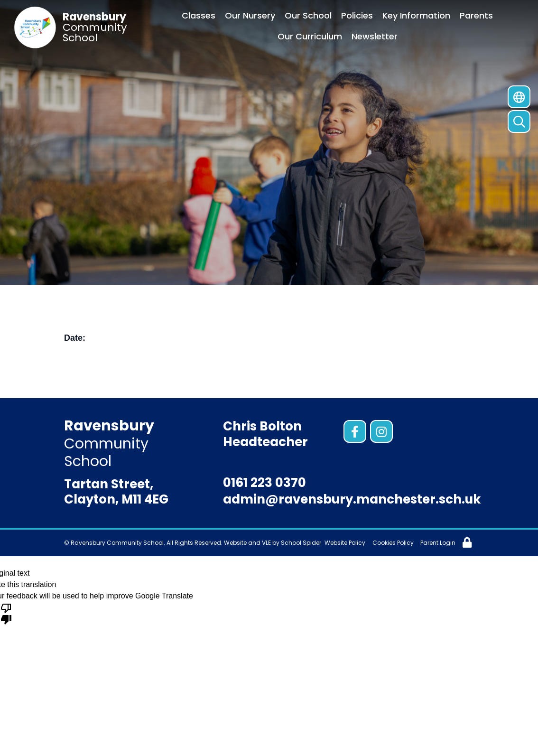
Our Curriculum (310, 36)
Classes (199, 15)
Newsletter (375, 36)
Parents (476, 15)
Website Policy (345, 543)
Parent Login (438, 543)
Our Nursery (250, 15)
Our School (308, 15)
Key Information (416, 15)
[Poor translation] (6, 613)
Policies (357, 15)
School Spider (301, 543)
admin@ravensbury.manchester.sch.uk (352, 499)
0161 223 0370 (264, 483)
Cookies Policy (393, 543)
